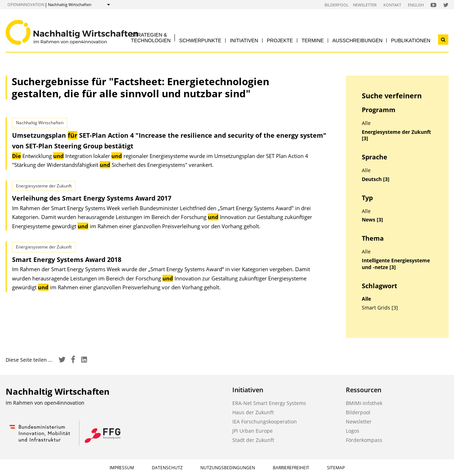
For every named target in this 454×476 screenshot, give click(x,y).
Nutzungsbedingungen (228, 468)
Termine (313, 40)
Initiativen (244, 40)
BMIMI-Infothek (364, 403)
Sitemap (336, 468)
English (416, 5)
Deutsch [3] (376, 179)
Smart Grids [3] (380, 308)
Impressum (122, 468)
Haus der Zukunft (253, 412)
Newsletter (365, 5)
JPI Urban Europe (253, 431)
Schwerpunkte (200, 40)
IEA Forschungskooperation (265, 422)
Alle (366, 123)
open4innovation (26, 4)
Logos (353, 431)
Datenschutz (167, 468)
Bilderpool (337, 5)
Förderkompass (364, 440)
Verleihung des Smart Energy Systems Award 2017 (92, 198)
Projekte (280, 40)
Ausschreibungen (358, 40)
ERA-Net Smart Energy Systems (269, 403)
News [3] (372, 220)
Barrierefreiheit (291, 468)
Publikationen (411, 40)
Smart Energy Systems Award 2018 (67, 259)
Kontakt (392, 5)
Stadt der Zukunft (253, 440)
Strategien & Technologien (151, 37)
